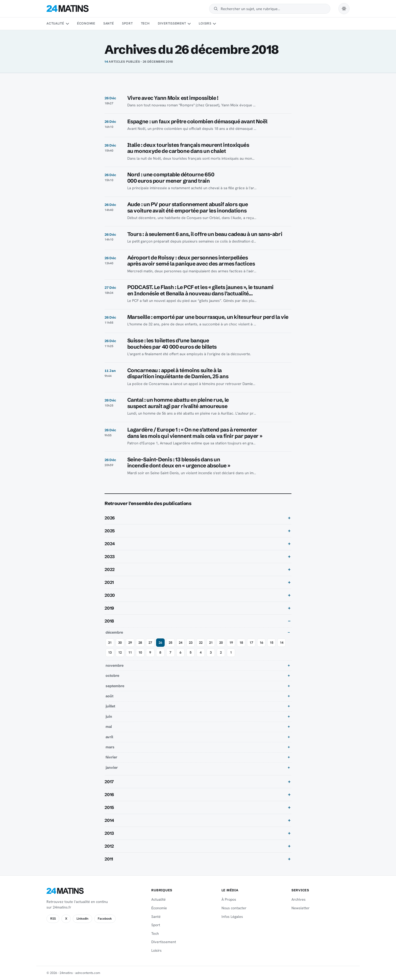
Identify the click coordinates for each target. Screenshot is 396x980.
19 (231, 643)
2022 (110, 569)
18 (241, 643)
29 (130, 643)
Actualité (55, 23)
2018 (109, 621)
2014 (109, 820)
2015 (109, 807)
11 (130, 652)
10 (140, 652)
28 (140, 643)
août (109, 696)
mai (109, 727)
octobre (112, 676)
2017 (109, 782)
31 (110, 643)
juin (109, 716)
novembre (115, 665)
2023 (110, 557)
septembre (115, 686)
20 (221, 643)
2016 (109, 795)
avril (109, 737)
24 (181, 643)
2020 (110, 595)
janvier (112, 768)
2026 (110, 518)
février (111, 757)
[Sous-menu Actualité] (67, 24)
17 (251, 643)
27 (150, 643)
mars (110, 747)
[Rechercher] (273, 9)
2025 (110, 531)
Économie (86, 23)
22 (201, 643)
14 (282, 643)
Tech (145, 23)
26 (160, 643)
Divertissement (172, 23)
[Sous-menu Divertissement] (189, 24)
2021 (109, 582)
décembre (114, 632)
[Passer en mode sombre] (344, 9)
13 (110, 652)
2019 (109, 608)
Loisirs (205, 23)
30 (120, 643)
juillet (110, 706)
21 (211, 643)
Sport (127, 23)
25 (170, 643)
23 (191, 643)
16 (261, 643)
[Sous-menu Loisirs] (214, 24)
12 (120, 652)
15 (271, 643)
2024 (110, 544)
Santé (109, 23)
